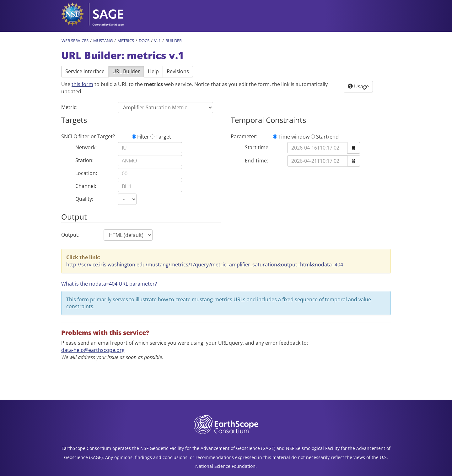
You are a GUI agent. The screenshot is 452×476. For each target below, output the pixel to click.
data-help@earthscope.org (93, 350)
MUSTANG (103, 41)
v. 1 (157, 41)
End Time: (256, 161)
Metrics (126, 41)
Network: (86, 147)
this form (82, 84)
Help (153, 71)
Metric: (69, 107)
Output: (70, 235)
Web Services (75, 41)
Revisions (178, 71)
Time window (291, 137)
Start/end (325, 137)
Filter (140, 137)
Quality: (84, 199)
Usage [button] (358, 86)
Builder (174, 41)
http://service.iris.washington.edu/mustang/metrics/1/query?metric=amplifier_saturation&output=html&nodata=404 (205, 265)
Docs (144, 41)
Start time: (257, 147)
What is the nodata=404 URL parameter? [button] (109, 284)
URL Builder (126, 71)
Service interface (85, 71)
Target (161, 137)
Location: (86, 173)
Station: (84, 160)
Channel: (86, 186)
